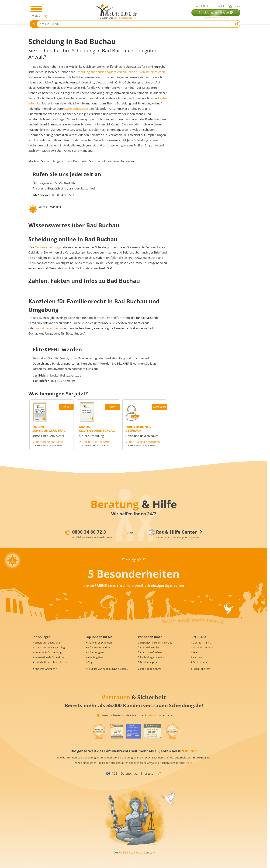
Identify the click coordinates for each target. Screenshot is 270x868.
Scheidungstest (96, 652)
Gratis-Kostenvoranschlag (50, 647)
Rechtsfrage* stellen (152, 657)
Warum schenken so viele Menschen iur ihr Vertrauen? (136, 715)
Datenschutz (129, 774)
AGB (115, 774)
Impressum (149, 774)
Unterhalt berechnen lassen (51, 662)
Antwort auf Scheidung (48, 652)
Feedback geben (150, 662)
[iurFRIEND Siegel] (99, 732)
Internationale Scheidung (50, 657)
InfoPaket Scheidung (99, 647)
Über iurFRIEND (202, 643)
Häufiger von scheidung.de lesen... (108, 669)
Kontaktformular (150, 647)
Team (196, 652)
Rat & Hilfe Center (151, 669)
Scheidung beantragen (48, 643)
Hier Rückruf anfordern (144, 442)
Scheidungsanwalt (77, 109)
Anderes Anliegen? (46, 669)
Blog (90, 662)
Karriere (198, 657)
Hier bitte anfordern (95, 442)
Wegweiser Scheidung (100, 643)
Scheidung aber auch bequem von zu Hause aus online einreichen (120, 72)
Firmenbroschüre (203, 647)
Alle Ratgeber (95, 657)
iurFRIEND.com (202, 669)
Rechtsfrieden (201, 662)
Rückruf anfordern (151, 652)
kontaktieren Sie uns (49, 328)
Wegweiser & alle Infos (216, 17)
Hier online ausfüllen (49, 442)
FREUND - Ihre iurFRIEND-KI (156, 643)
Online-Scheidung (47, 247)
